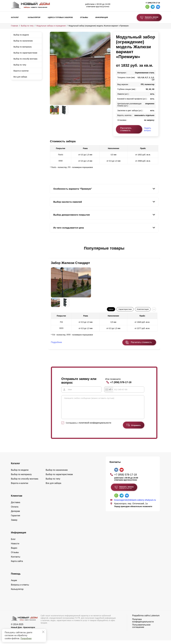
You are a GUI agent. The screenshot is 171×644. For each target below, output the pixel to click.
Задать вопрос (148, 129)
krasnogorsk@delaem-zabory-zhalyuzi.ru (135, 504)
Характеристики (125, 309)
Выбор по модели (21, 35)
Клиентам (17, 499)
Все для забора (20, 77)
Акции (14, 584)
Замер (14, 524)
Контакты (16, 560)
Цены (111, 309)
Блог (13, 543)
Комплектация (143, 309)
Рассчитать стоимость (126, 129)
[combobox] (109, 389)
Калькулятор (34, 17)
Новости (15, 547)
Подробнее (26, 638)
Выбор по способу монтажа (25, 59)
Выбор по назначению (23, 41)
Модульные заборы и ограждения (51, 26)
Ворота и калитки (21, 71)
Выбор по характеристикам (25, 53)
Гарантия (15, 519)
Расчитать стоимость (141, 342)
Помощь (16, 577)
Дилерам (15, 515)
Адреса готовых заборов (60, 17)
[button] (51, 251)
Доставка (16, 506)
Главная (14, 26)
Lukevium (155, 619)
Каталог (15, 17)
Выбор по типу (27, 26)
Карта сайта (17, 565)
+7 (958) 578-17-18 (153, 3)
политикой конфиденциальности (95, 426)
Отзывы (84, 17)
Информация (102, 17)
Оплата (15, 510)
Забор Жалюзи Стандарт (70, 263)
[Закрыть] (43, 632)
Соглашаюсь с (89, 426)
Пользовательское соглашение (141, 630)
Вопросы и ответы (20, 588)
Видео (14, 552)
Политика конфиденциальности (143, 624)
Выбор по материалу (23, 47)
